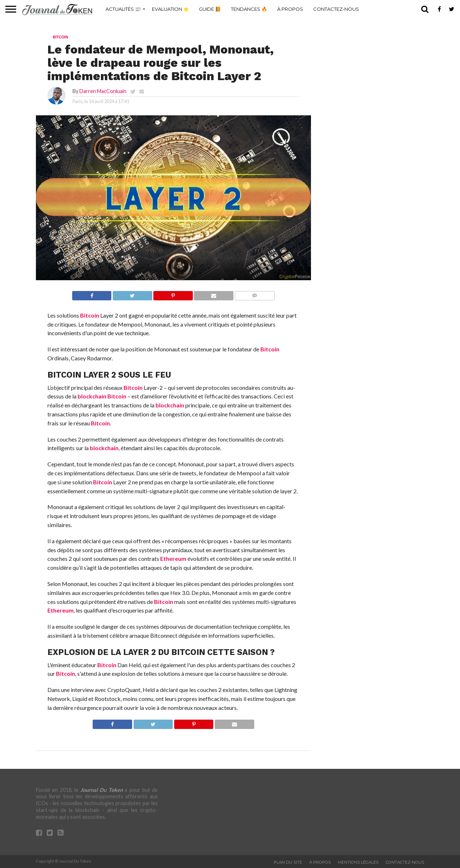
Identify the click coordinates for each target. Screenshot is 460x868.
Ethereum (173, 558)
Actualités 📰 (123, 9)
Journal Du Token (102, 790)
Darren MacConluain (103, 91)
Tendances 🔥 (249, 9)
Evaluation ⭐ (170, 9)
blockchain (92, 396)
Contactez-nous (336, 9)
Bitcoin (90, 315)
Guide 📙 (210, 9)
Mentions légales (358, 862)
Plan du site (288, 862)
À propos (290, 9)
